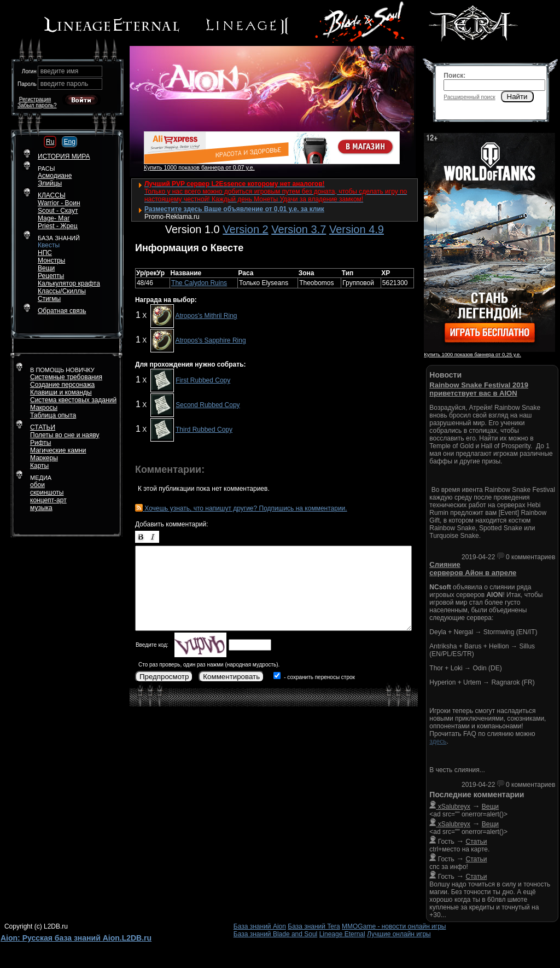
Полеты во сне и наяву (65, 435)
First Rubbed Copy (203, 380)
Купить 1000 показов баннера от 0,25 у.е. (472, 355)
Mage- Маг (54, 218)
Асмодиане (55, 176)
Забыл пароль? (37, 105)
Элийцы (50, 183)
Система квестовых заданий (73, 400)
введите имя (60, 71)
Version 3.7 (299, 229)
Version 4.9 (357, 229)
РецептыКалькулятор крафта (69, 280)
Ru (50, 142)
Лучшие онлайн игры (399, 934)
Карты (39, 466)
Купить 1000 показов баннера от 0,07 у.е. (199, 167)
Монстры (51, 260)
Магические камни (58, 450)
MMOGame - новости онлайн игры (394, 926)
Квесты (49, 245)
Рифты (40, 443)
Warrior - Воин (59, 203)
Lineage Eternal (342, 934)
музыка (41, 508)
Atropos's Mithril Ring (206, 316)
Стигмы (49, 299)
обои (37, 485)
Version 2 (245, 229)
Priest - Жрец (58, 226)
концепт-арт (48, 500)
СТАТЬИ (43, 427)
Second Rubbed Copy (208, 405)
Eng (69, 142)
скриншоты (47, 492)
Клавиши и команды (61, 392)
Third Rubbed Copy (204, 430)
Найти (517, 97)
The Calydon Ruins (199, 283)
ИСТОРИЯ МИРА (64, 156)
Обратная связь (62, 311)
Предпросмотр (164, 677)
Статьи (477, 842)
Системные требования (66, 377)
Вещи (46, 268)
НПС (45, 253)
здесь (438, 741)
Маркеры (44, 458)
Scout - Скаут (58, 211)
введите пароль (65, 84)
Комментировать (231, 677)
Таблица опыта (53, 415)
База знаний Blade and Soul (276, 934)
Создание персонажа (62, 385)
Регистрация (35, 99)
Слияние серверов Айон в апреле (473, 569)
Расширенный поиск (469, 97)
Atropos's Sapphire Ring (211, 340)
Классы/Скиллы (62, 291)
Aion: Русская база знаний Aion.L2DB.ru (76, 938)
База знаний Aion (260, 926)
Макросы (44, 408)
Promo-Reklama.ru (172, 217)
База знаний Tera (314, 926)
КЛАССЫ (52, 195)
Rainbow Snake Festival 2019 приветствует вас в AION (479, 389)
